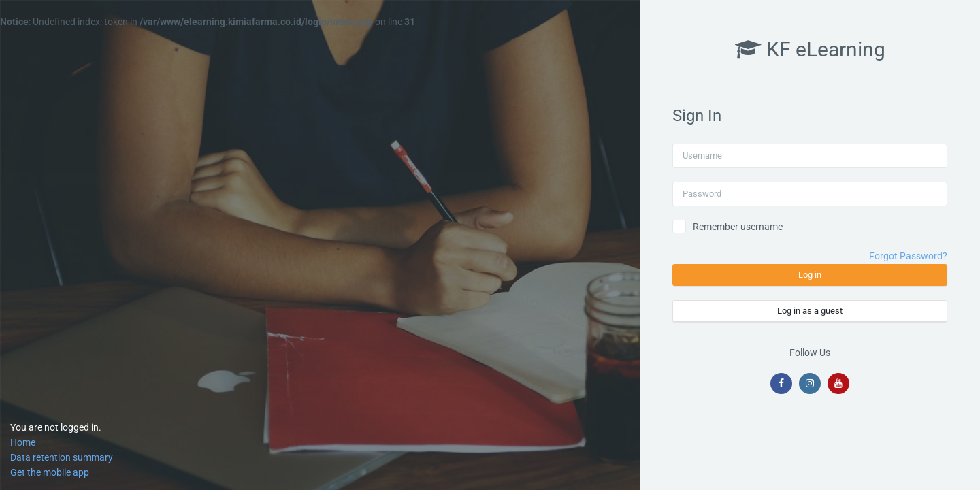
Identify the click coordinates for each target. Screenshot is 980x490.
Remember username (738, 227)
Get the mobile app (50, 472)
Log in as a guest (810, 311)
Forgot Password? (908, 256)
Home (23, 442)
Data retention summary (62, 457)
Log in (810, 275)
